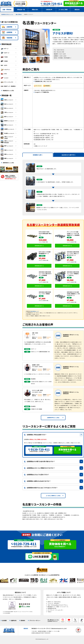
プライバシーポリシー (35, 620)
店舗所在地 (14, 620)
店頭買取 (7, 32)
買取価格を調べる (39, 246)
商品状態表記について (35, 311)
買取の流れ (35, 9)
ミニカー (5, 78)
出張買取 (7, 27)
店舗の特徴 (56, 30)
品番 (27, 352)
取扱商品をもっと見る (8, 91)
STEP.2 (39, 180)
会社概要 (4, 620)
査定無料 (26, 535)
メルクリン (5, 70)
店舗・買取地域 (7, 9)
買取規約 (23, 620)
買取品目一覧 (21, 9)
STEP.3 (39, 192)
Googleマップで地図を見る (42, 92)
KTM (4, 74)
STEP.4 (39, 205)
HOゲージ (5, 53)
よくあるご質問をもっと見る (53, 496)
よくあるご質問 (63, 9)
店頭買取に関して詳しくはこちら (43, 81)
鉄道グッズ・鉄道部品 (8, 86)
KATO (4, 65)
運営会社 (77, 9)
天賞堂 (4, 61)
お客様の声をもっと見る (53, 418)
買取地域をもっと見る (8, 163)
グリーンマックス (7, 82)
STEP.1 (39, 166)
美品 (41, 237)
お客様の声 (49, 9)
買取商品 (27, 349)
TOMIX (4, 57)
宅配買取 (7, 38)
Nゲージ (5, 49)
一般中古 (42, 256)
